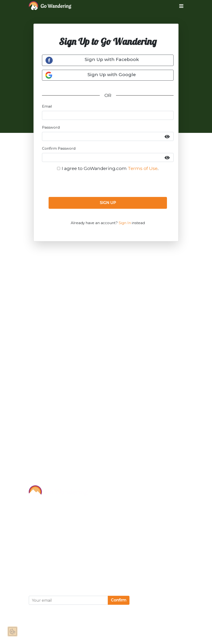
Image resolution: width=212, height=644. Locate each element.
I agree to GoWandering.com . (110, 168)
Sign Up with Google (90, 75)
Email (47, 106)
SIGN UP (108, 203)
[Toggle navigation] (178, 6)
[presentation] (108, 184)
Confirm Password (59, 148)
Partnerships (43, 528)
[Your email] (68, 600)
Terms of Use (143, 168)
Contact (37, 539)
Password (51, 127)
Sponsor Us (42, 518)
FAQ (34, 549)
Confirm (119, 600)
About (36, 507)
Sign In (125, 223)
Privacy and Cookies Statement (64, 574)
